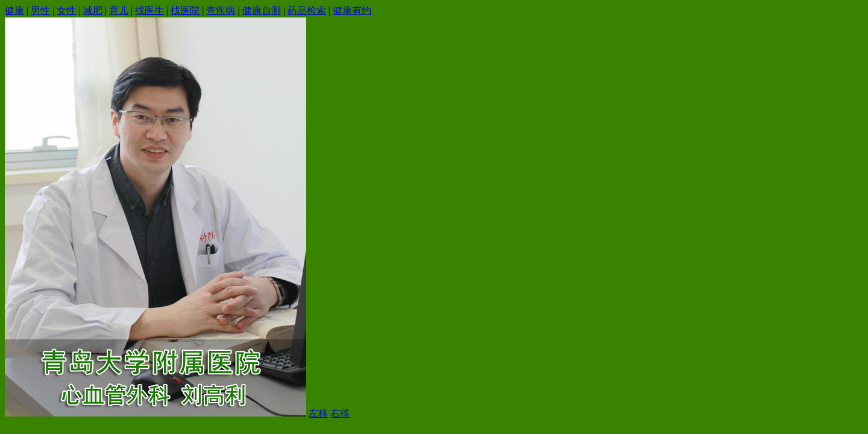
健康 (14, 11)
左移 (318, 413)
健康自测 (262, 11)
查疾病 (221, 11)
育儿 (119, 11)
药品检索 (307, 11)
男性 (40, 11)
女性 (66, 11)
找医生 (149, 11)
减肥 (93, 11)
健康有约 (352, 11)
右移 (340, 413)
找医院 (185, 11)
